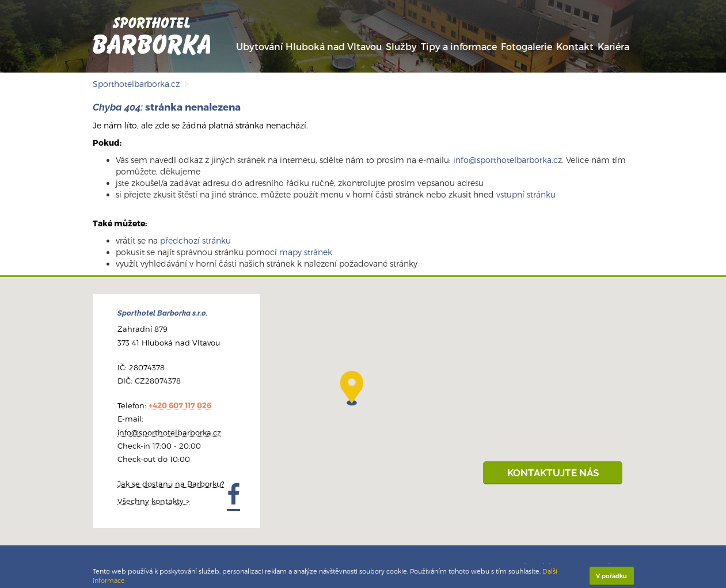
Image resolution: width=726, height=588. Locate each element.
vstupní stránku (526, 194)
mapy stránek (306, 252)
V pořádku (611, 576)
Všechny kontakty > (153, 501)
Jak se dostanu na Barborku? (171, 484)
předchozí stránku (195, 240)
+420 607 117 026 (180, 405)
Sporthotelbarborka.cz (136, 84)
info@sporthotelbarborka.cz (508, 160)
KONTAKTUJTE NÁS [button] (553, 473)
